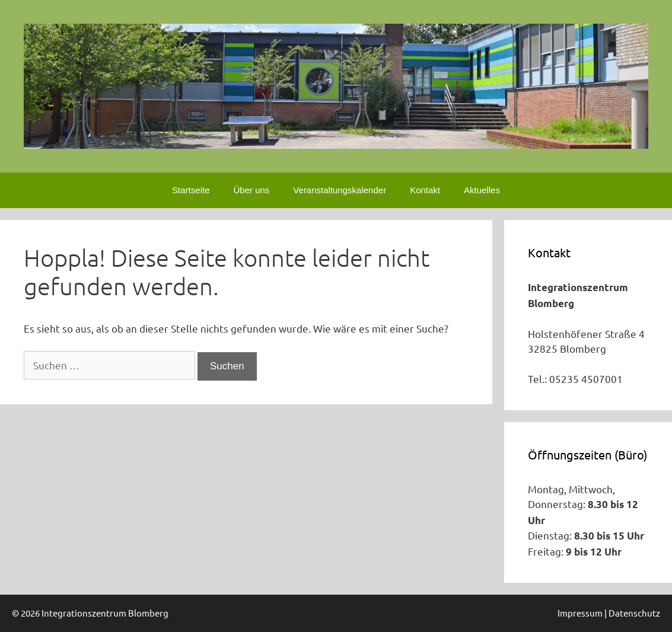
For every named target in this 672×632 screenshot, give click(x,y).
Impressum (580, 613)
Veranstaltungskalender (340, 190)
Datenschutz (634, 613)
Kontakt (425, 190)
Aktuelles (482, 190)
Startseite (191, 190)
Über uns (251, 190)
